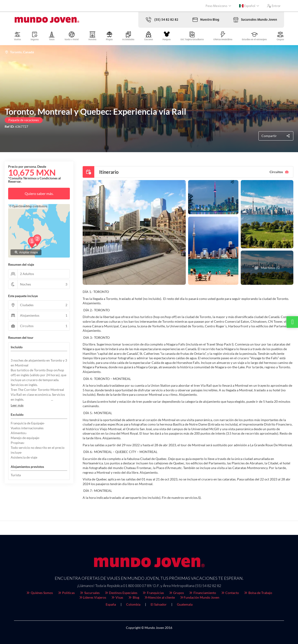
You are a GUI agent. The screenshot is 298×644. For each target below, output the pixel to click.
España (111, 604)
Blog (134, 597)
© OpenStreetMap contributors (28, 206)
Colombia (133, 604)
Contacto (230, 593)
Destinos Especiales (121, 593)
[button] (17, 405)
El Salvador (159, 604)
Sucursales (90, 593)
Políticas (66, 593)
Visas (117, 597)
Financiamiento (202, 593)
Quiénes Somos (39, 593)
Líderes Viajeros (92, 597)
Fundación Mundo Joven (199, 597)
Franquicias (153, 593)
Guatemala (185, 604)
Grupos (176, 593)
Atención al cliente (159, 597)
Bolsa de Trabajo (258, 593)
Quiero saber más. (39, 193)
